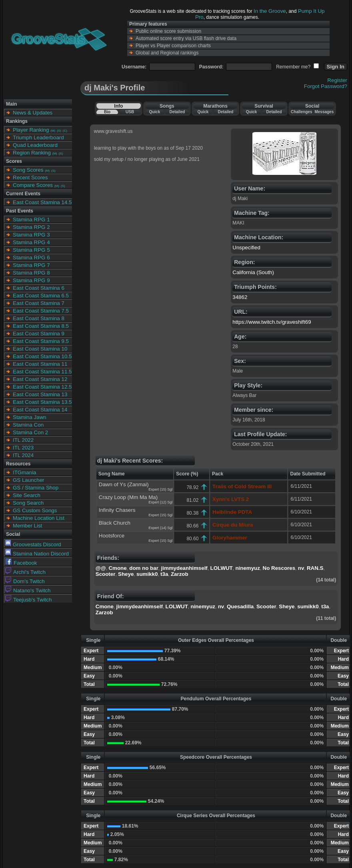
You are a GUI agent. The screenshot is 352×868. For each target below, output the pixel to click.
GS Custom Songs (35, 510)
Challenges (301, 112)
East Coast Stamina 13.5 (42, 402)
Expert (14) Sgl (160, 528)
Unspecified (246, 248)
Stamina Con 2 (30, 432)
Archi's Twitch (25, 572)
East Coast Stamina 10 (40, 349)
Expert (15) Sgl (160, 489)
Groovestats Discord (33, 544)
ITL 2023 (23, 448)
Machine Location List (39, 518)
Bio (107, 112)
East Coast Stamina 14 (40, 410)
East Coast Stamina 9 (39, 334)
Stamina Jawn (30, 417)
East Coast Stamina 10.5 (42, 356)
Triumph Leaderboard (38, 137)
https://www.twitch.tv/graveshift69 (272, 322)
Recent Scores (30, 177)
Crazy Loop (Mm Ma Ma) (128, 497)
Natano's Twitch (28, 590)
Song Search (28, 503)
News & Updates (33, 113)
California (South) (253, 272)
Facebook (21, 563)
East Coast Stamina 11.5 (42, 372)
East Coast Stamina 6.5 (41, 296)
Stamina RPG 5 (31, 250)
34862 (240, 297)
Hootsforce (112, 536)
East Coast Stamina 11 (40, 364)
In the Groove (270, 11)
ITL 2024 (23, 455)
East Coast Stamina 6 (39, 288)
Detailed (177, 112)
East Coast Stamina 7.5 (41, 311)
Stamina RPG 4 (31, 242)
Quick (154, 112)
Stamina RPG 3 (31, 235)
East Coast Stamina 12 (40, 379)
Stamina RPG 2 (31, 227)
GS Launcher (29, 480)
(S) (59, 131)
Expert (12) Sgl (160, 502)
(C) (65, 131)
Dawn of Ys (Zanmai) (124, 484)
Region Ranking (32, 153)
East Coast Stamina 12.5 (42, 387)
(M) (53, 131)
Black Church (115, 523)
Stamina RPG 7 (31, 265)
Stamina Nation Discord (37, 554)
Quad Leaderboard (35, 145)
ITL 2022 (23, 440)
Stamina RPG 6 (31, 258)
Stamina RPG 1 (31, 220)
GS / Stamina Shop (36, 488)
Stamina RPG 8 (31, 273)
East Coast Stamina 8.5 (41, 326)
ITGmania (25, 472)
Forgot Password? (326, 86)
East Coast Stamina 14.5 (42, 202)
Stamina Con (28, 425)
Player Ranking (31, 130)
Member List (27, 526)
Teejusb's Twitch (28, 600)
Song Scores (28, 170)
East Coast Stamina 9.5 (41, 341)
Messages (324, 112)
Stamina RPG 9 (31, 280)
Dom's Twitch (25, 581)
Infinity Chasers (117, 510)
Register (337, 80)
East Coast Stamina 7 (39, 303)
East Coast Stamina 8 (39, 318)
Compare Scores (33, 185)
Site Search (27, 495)
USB (130, 112)
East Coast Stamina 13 (40, 394)
